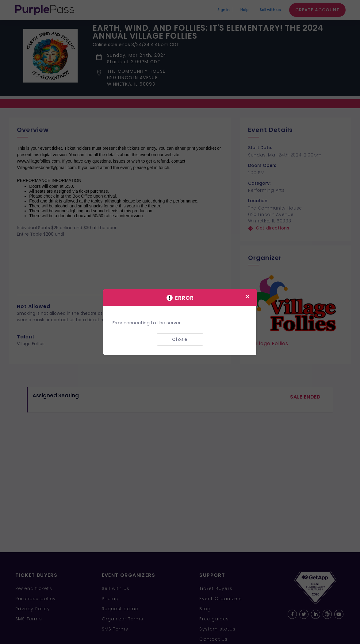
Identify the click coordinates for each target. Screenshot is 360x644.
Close (180, 339)
